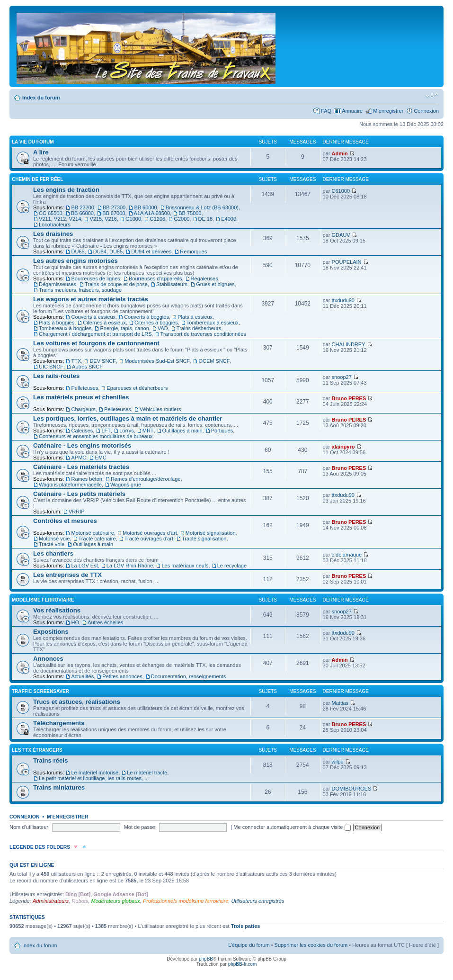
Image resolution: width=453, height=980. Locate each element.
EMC (100, 458)
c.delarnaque (347, 555)
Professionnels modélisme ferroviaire (186, 901)
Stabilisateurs (172, 284)
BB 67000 (114, 213)
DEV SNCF (103, 361)
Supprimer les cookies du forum (311, 945)
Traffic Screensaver (40, 691)
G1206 (157, 219)
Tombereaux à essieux (213, 323)
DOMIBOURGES (352, 789)
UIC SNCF (51, 367)
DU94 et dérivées (151, 252)
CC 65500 (51, 213)
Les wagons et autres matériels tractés (91, 299)
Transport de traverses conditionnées (203, 334)
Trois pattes (246, 926)
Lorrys (127, 431)
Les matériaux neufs (185, 566)
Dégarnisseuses (58, 284)
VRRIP (77, 512)
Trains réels (50, 760)
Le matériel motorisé (95, 773)
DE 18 (206, 219)
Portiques (222, 431)
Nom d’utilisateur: (30, 827)
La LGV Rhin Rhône (130, 566)
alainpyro (343, 447)
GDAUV (341, 235)
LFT (106, 431)
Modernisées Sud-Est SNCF (157, 361)
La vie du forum (33, 142)
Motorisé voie (54, 539)
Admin (340, 153)
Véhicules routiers (160, 409)
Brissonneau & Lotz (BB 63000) (202, 207)
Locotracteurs (55, 225)
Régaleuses (204, 279)
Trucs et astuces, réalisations (77, 702)
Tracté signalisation (204, 539)
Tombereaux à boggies (65, 328)
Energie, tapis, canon (124, 328)
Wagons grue (126, 485)
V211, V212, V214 (60, 219)
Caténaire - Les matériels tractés (81, 467)
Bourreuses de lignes (95, 279)
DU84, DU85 (108, 252)
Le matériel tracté (147, 773)
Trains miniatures (59, 787)
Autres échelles (105, 622)
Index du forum (41, 98)
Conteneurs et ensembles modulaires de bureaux (96, 436)
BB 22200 (82, 207)
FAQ (326, 111)
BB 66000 (82, 213)
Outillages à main (182, 431)
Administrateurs (51, 901)
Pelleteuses (84, 388)
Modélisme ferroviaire (43, 600)
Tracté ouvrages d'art (149, 539)
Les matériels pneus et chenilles (81, 397)
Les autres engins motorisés (75, 261)
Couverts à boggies (147, 317)
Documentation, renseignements (188, 676)
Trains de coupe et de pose (116, 284)
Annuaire (352, 111)
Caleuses (82, 431)
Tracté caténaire (97, 539)
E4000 (229, 219)
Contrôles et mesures (65, 521)
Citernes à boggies (156, 323)
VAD (163, 328)
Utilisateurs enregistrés (258, 901)
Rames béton (86, 479)
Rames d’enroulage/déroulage (146, 479)
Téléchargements (59, 723)
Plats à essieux (195, 317)
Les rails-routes (56, 376)
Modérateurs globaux (115, 901)
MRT (148, 431)
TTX (76, 361)
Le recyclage (232, 566)
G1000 (133, 219)
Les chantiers (53, 553)
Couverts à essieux (93, 317)
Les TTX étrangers (37, 750)
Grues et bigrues (215, 284)
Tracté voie (52, 544)
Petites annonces (122, 676)
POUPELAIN (347, 262)
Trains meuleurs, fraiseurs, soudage (80, 290)
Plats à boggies (57, 323)
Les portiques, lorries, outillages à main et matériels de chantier (128, 418)
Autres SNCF (87, 367)
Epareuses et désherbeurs (137, 388)
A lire (41, 152)
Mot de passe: (140, 827)
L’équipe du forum (249, 945)
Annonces (48, 659)
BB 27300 (114, 207)
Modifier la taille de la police (432, 96)
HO (75, 622)
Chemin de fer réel (37, 179)
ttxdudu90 (343, 300)
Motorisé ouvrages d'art (150, 533)
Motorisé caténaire (93, 533)
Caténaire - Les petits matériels (79, 494)
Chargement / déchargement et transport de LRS (95, 334)
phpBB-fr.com (243, 964)
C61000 (341, 191)
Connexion (426, 111)
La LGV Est (84, 566)
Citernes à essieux (104, 323)
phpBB (206, 959)
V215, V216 (103, 219)
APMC (79, 458)
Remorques (193, 252)
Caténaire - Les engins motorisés (82, 445)
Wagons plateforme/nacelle (70, 485)
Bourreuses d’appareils (155, 279)
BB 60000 (145, 207)
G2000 (182, 219)
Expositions (51, 632)
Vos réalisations (57, 610)
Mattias (340, 703)
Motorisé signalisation (211, 533)
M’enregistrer (388, 111)
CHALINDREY (349, 344)
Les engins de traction (66, 190)
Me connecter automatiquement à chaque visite (292, 827)
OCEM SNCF (214, 361)
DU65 (78, 252)
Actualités (82, 676)
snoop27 (342, 377)
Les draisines (53, 234)
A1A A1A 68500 (152, 213)
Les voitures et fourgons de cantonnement (96, 343)
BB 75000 (190, 213)
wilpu (338, 762)
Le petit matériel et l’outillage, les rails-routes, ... (94, 778)
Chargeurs (83, 409)
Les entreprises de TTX (67, 575)
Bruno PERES (349, 398)
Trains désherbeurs (199, 328)
